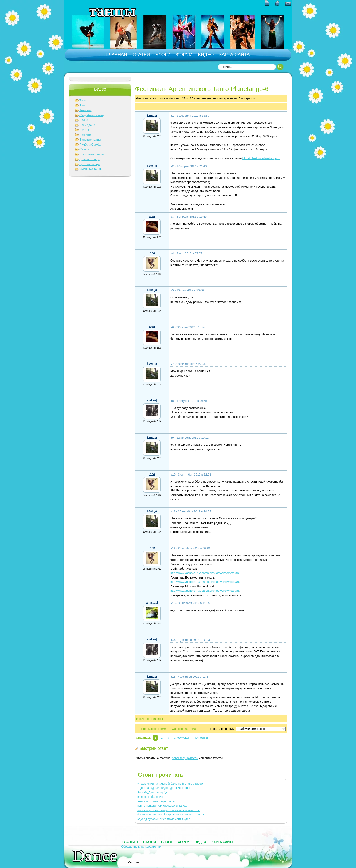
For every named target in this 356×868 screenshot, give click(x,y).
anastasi (152, 603)
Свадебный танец (92, 115)
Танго (83, 100)
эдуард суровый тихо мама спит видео (164, 819)
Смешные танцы (91, 169)
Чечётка (85, 130)
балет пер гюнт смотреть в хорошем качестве (169, 810)
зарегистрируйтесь (185, 758)
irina (152, 253)
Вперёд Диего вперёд (152, 792)
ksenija (152, 115)
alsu (152, 216)
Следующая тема (184, 729)
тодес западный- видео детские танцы (164, 788)
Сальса (85, 149)
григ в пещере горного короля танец (162, 806)
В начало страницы (150, 719)
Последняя (201, 738)
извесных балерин (150, 797)
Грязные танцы (90, 164)
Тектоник (85, 110)
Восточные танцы (91, 154)
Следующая (181, 738)
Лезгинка (86, 135)
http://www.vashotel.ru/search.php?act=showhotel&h (205, 573)
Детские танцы (90, 159)
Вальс (84, 120)
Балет (84, 105)
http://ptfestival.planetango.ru (261, 158)
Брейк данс (87, 125)
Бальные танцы (90, 140)
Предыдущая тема (154, 729)
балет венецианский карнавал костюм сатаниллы (171, 814)
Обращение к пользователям (141, 847)
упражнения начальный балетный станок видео (170, 784)
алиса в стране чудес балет (156, 801)
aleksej (152, 400)
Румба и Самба (90, 145)
